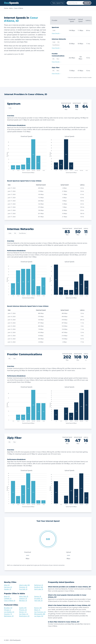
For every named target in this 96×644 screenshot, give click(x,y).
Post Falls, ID (23, 589)
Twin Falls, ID (38, 601)
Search (87, 3)
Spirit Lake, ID (39, 589)
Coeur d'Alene (18, 8)
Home (6, 8)
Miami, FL (37, 610)
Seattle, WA (23, 608)
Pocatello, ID (38, 599)
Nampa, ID (38, 596)
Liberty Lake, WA (24, 585)
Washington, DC (24, 616)
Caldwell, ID (8, 599)
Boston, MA (38, 608)
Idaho (11, 8)
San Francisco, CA (40, 612)
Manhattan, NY (9, 616)
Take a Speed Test (58, 3)
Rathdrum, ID (39, 585)
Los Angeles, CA (9, 612)
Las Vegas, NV (39, 616)
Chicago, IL (7, 610)
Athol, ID (7, 585)
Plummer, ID (23, 587)
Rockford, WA (39, 587)
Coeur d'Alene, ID (10, 601)
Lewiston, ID (23, 599)
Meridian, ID (23, 601)
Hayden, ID (8, 589)
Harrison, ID (8, 587)
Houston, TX (8, 614)
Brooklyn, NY (8, 608)
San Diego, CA (24, 614)
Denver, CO (23, 612)
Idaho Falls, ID (24, 596)
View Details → (57, 33)
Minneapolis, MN (40, 614)
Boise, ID (7, 596)
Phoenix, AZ (23, 610)
